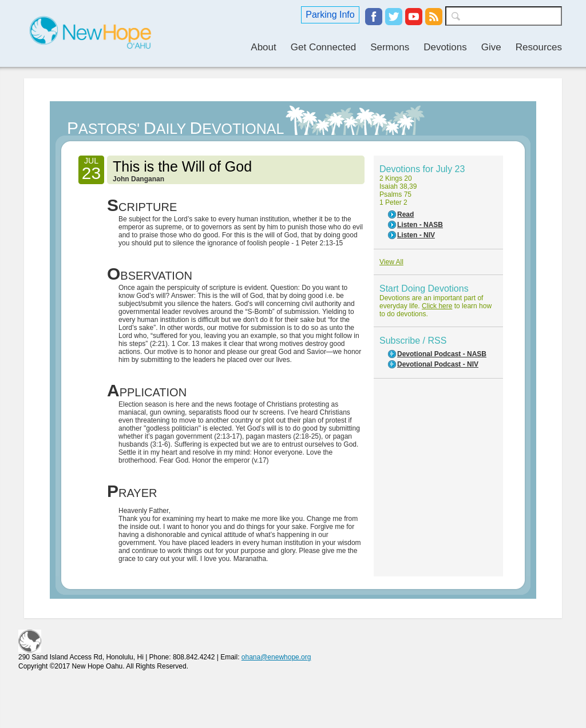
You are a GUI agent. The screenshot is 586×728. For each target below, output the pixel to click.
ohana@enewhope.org (276, 657)
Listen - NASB (420, 225)
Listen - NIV (416, 235)
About (263, 47)
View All (391, 262)
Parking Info (330, 15)
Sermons (390, 47)
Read (405, 214)
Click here (437, 306)
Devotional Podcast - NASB (442, 354)
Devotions (445, 47)
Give (491, 47)
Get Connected (323, 47)
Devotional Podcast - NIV (438, 364)
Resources (539, 47)
